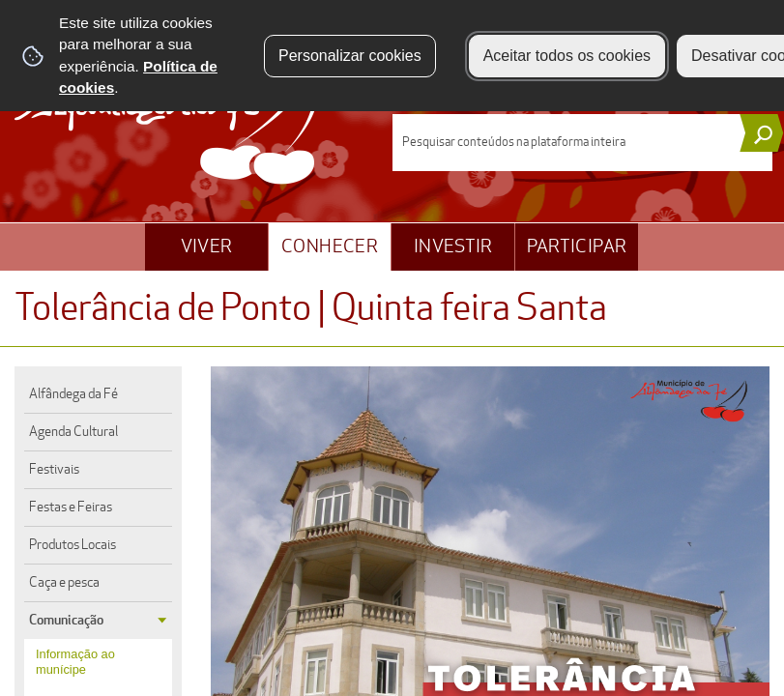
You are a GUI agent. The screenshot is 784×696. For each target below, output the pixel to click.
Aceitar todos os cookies (567, 56)
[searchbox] (582, 143)
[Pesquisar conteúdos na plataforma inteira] (762, 133)
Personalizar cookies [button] (350, 56)
